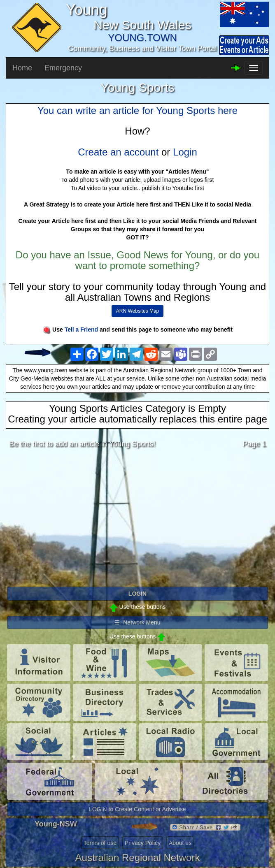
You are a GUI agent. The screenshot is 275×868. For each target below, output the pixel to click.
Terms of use (100, 843)
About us (180, 843)
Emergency (63, 68)
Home (22, 68)
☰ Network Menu (137, 622)
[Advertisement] (137, 520)
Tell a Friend (81, 330)
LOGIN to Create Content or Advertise (137, 809)
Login (185, 152)
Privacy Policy (143, 843)
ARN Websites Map (137, 311)
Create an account (118, 152)
